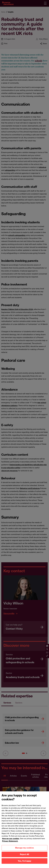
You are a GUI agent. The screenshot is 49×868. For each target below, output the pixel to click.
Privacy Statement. (10, 844)
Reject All (25, 858)
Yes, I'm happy (25, 864)
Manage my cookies (24, 851)
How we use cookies (11, 842)
